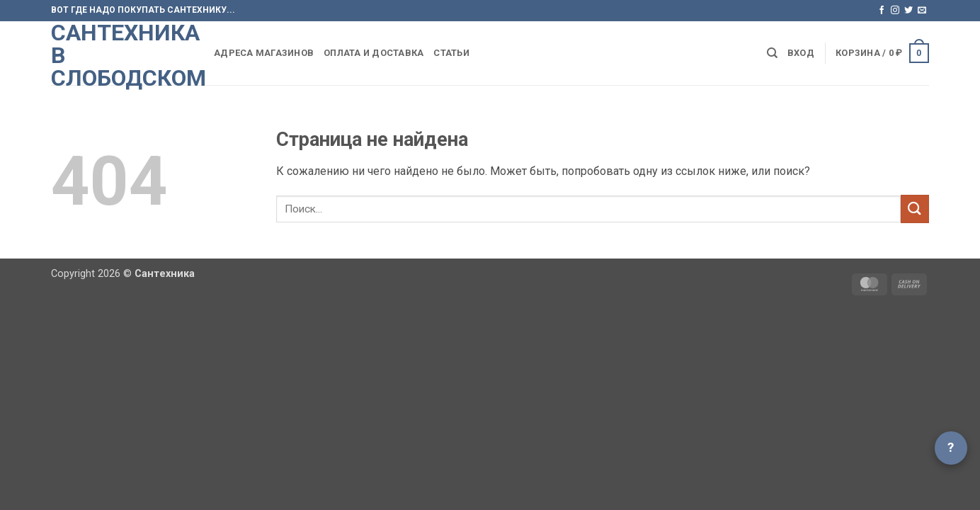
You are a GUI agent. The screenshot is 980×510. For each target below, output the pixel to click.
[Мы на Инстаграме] (895, 11)
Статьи (451, 53)
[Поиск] (772, 53)
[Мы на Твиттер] (908, 11)
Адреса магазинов (264, 53)
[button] (801, 53)
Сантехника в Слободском (122, 55)
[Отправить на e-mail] (922, 11)
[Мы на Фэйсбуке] (882, 11)
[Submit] (915, 209)
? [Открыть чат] (951, 447)
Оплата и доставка (374, 53)
